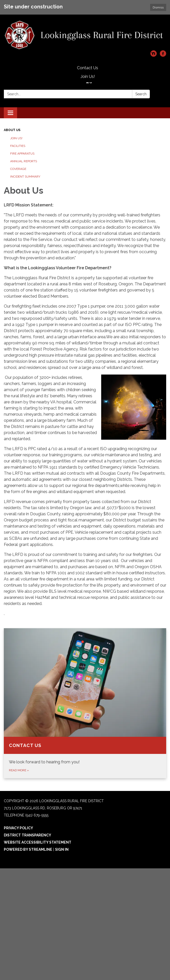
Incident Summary (25, 177)
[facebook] (163, 55)
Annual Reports (24, 161)
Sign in (62, 849)
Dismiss (158, 7)
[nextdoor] (154, 55)
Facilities (18, 146)
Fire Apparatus (22, 154)
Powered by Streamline (28, 849)
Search (141, 94)
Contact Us (88, 68)
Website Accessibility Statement (38, 842)
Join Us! (88, 77)
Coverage (18, 169)
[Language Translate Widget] (89, 83)
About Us (12, 130)
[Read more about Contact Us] (85, 703)
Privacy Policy (18, 828)
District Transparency (28, 835)
